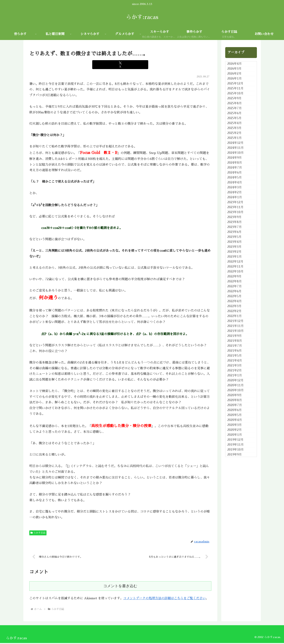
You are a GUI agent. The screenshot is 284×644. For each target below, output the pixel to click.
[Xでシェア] (120, 65)
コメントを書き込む (120, 587)
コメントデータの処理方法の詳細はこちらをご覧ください (164, 599)
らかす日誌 (38, 533)
